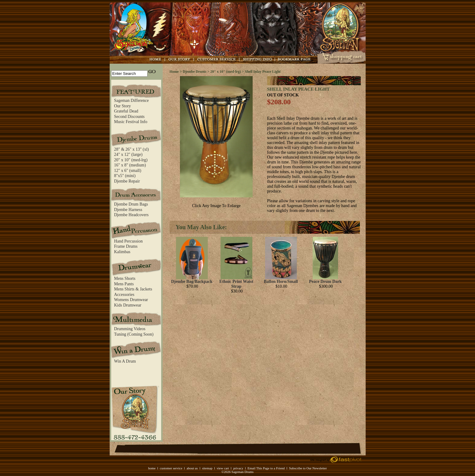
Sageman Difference (131, 101)
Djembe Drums (194, 72)
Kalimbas (122, 252)
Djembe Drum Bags (131, 204)
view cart (223, 468)
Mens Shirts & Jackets (133, 289)
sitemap (207, 468)
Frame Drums (126, 246)
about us (192, 468)
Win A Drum (125, 361)
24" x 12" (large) (128, 154)
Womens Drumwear (131, 300)
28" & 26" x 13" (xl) (132, 149)
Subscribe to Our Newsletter (308, 468)
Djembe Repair (127, 181)
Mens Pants (124, 284)
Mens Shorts (125, 278)
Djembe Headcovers (131, 215)
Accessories (124, 295)
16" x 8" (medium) (130, 165)
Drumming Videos (130, 329)
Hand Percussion (129, 241)
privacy (238, 468)
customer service (171, 468)
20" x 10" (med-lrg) (131, 160)
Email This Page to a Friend (266, 468)
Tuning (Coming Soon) (134, 334)
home (152, 468)
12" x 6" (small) (128, 171)
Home (174, 72)
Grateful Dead (126, 111)
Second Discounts (130, 117)
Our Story (123, 106)
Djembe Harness (128, 210)
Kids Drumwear (128, 305)
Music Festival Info (131, 122)
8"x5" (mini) (125, 176)
